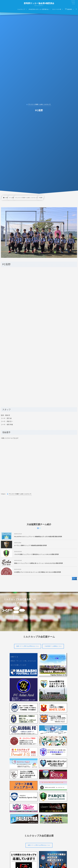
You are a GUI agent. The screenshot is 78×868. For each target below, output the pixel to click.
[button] (73, 3)
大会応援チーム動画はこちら (53, 646)
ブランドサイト (20, 617)
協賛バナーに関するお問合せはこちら (28, 646)
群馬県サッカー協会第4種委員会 (39, 3)
